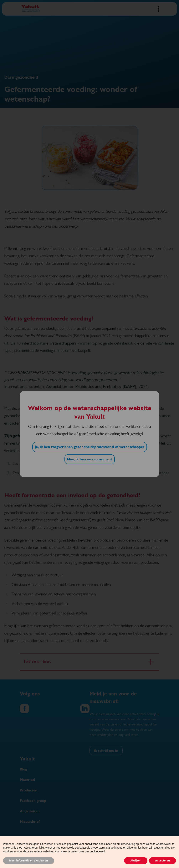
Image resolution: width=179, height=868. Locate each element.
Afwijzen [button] (136, 860)
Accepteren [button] (162, 860)
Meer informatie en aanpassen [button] (29, 860)
